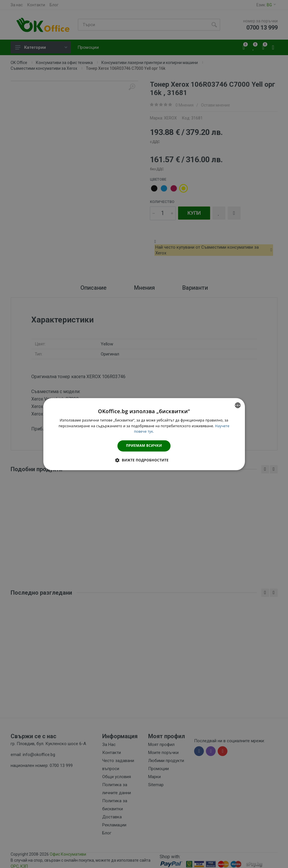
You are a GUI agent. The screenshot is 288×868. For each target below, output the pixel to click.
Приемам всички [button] (144, 446)
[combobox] (238, 405)
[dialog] (144, 434)
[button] (144, 460)
